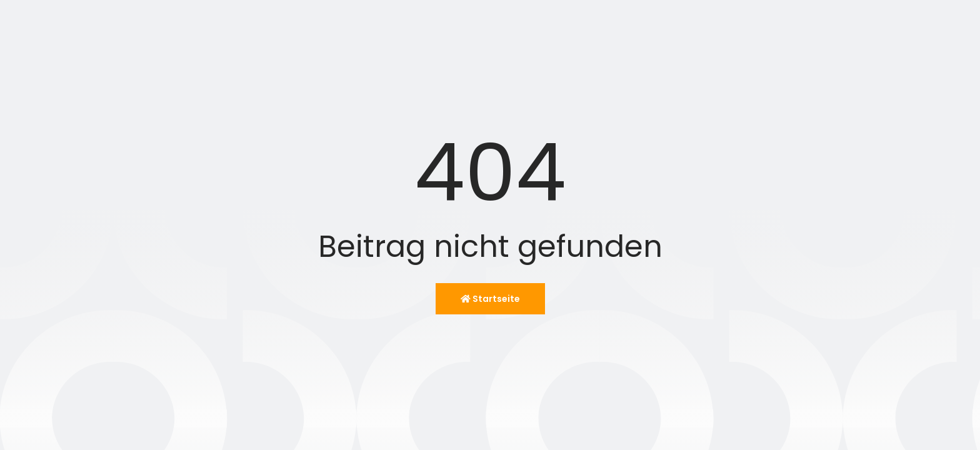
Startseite (490, 299)
